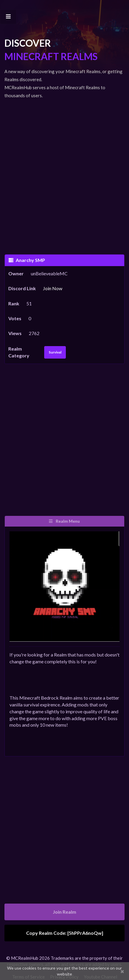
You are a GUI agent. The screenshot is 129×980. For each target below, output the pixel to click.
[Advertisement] (64, 173)
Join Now (53, 288)
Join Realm (64, 912)
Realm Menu (64, 521)
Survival (55, 352)
